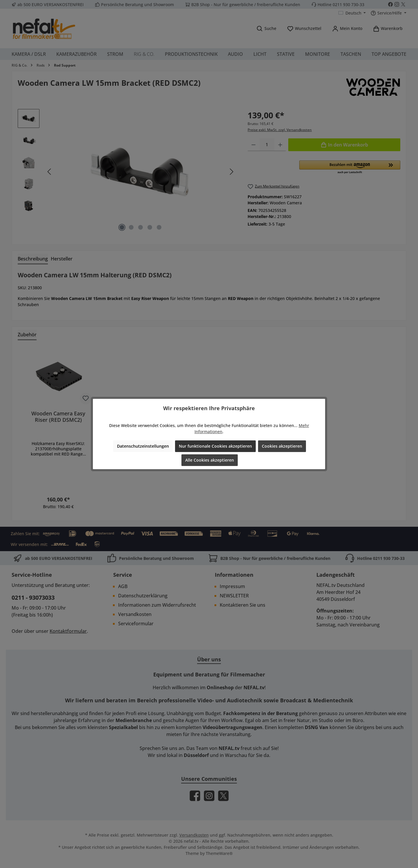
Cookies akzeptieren (282, 446)
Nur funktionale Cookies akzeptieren (215, 446)
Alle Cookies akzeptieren (210, 460)
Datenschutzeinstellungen (143, 446)
